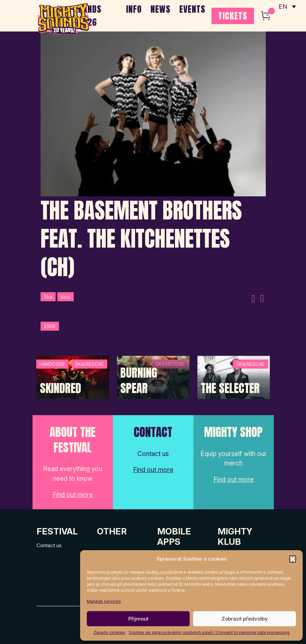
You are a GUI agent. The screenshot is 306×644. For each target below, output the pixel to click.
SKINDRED (60, 388)
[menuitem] (287, 7)
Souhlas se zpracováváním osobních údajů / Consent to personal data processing (209, 632)
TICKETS (233, 16)
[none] (287, 7)
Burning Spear (139, 380)
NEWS (161, 9)
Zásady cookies (109, 632)
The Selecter (230, 388)
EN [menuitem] (283, 7)
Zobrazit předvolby (245, 619)
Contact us (49, 545)
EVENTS (192, 9)
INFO (134, 9)
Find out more (73, 495)
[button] (293, 559)
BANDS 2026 (90, 16)
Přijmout (138, 619)
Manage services (104, 601)
